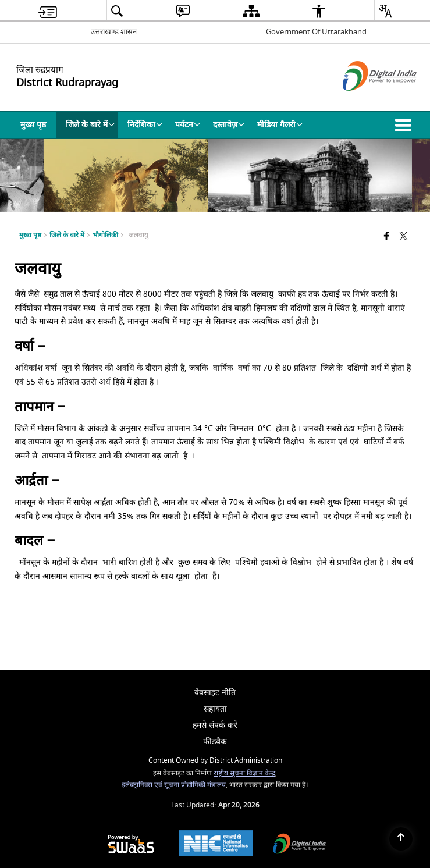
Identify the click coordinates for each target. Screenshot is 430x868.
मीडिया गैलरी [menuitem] (280, 125)
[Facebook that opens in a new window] (387, 236)
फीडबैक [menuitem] (215, 741)
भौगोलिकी (105, 235)
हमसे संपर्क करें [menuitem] (215, 725)
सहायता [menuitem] (215, 709)
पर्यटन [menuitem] (188, 125)
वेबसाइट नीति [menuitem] (215, 693)
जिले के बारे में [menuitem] (90, 125)
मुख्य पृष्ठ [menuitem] (33, 125)
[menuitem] (48, 11)
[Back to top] (401, 839)
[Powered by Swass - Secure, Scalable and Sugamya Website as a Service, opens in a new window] (131, 845)
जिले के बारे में (67, 235)
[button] (406, 125)
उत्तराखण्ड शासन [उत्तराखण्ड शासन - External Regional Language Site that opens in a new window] (114, 32)
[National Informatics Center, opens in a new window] (216, 845)
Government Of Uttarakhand (316, 32)
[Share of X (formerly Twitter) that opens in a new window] (404, 236)
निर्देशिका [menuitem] (145, 125)
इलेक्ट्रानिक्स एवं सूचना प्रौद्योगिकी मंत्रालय (174, 785)
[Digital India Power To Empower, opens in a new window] (300, 845)
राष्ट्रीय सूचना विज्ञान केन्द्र (244, 773)
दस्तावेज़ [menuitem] (229, 125)
